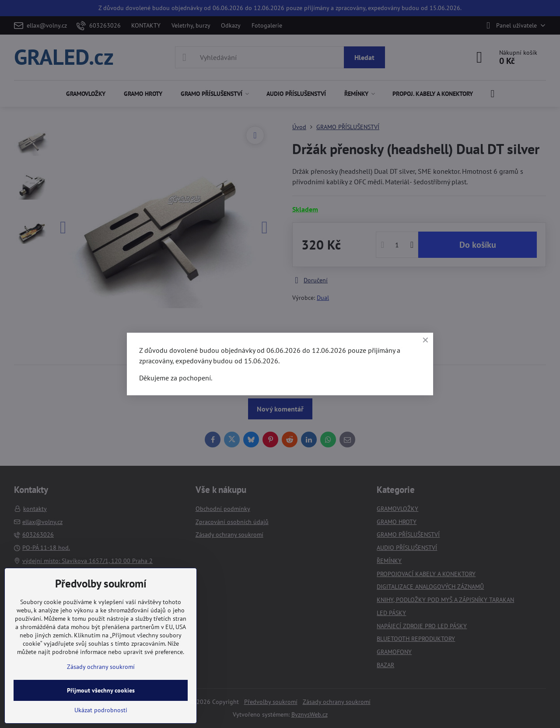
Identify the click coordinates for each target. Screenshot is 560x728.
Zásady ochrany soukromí (101, 667)
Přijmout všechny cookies (101, 690)
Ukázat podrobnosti (101, 710)
